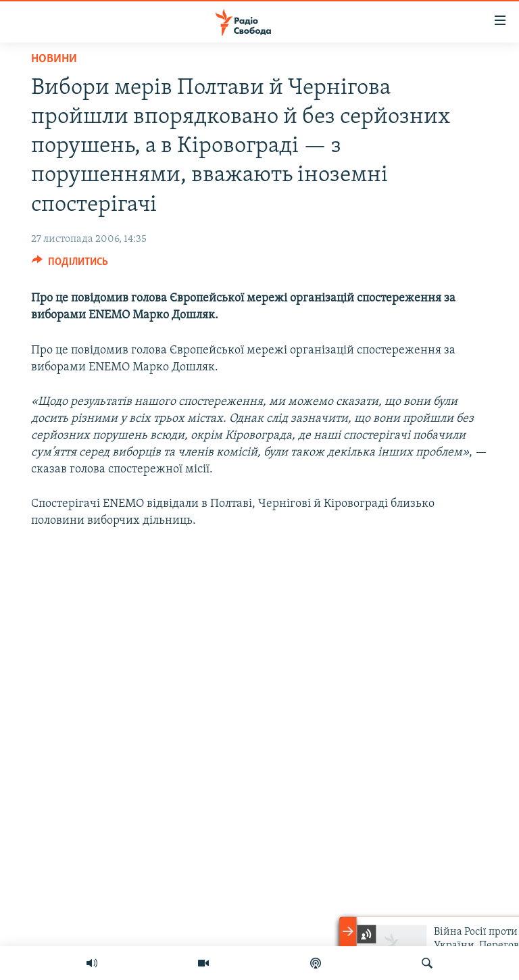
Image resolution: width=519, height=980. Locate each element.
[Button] (70, 265)
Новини (54, 59)
